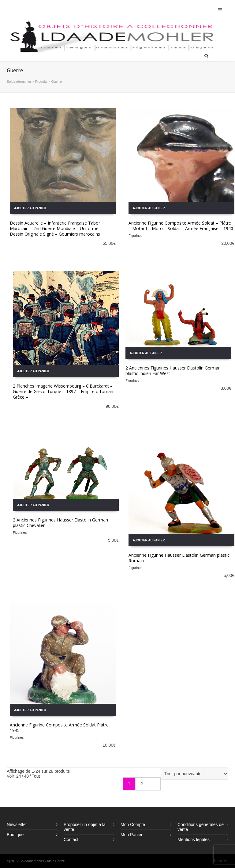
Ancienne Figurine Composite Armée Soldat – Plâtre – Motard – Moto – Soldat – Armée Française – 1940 (181, 226)
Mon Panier (132, 835)
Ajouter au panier (30, 208)
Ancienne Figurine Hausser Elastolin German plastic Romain (179, 558)
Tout (36, 776)
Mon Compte (133, 824)
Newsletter (17, 824)
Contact (71, 840)
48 (26, 776)
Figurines (135, 236)
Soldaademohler (19, 81)
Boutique (15, 835)
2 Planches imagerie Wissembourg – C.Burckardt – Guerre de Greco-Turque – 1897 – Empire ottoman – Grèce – (65, 391)
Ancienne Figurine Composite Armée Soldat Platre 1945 (59, 728)
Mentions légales (194, 840)
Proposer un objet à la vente (85, 827)
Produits (41, 81)
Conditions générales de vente (201, 827)
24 (19, 776)
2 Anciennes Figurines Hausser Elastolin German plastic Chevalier (60, 523)
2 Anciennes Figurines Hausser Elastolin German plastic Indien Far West (173, 371)
